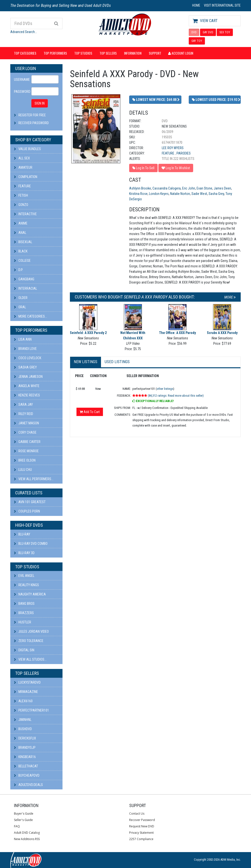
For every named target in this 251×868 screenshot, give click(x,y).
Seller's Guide (23, 820)
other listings (165, 389)
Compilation (26, 177)
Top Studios (83, 53)
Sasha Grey (25, 367)
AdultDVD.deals (28, 785)
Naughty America (30, 594)
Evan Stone (204, 188)
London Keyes (159, 194)
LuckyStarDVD (27, 682)
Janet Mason (26, 423)
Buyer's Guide (24, 814)
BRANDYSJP (25, 748)
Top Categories (25, 53)
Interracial (25, 288)
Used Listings (117, 362)
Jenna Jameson (28, 377)
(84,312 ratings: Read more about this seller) (176, 396)
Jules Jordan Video (31, 631)
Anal (20, 233)
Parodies (184, 153)
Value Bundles (27, 149)
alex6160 (23, 701)
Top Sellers (108, 53)
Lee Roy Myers (173, 148)
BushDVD (23, 729)
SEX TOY (225, 32)
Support (155, 53)
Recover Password (34, 123)
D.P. (19, 270)
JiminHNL (23, 720)
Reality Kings (26, 585)
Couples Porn (27, 511)
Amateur (23, 167)
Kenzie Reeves (27, 395)
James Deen (222, 188)
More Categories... (31, 316)
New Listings (86, 362)
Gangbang (24, 279)
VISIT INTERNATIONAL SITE (222, 5)
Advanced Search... (24, 32)
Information (133, 53)
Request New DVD (142, 826)
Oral (20, 307)
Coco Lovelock (28, 358)
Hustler (23, 622)
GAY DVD (208, 32)
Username (21, 80)
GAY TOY (197, 41)
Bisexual (23, 242)
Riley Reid (24, 414)
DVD (194, 32)
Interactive (25, 214)
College (22, 261)
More (230, 297)
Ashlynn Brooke (140, 188)
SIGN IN (40, 103)
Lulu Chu (23, 470)
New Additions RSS (27, 839)
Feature (22, 186)
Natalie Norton (180, 194)
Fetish (21, 195)
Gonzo (21, 205)
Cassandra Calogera (167, 188)
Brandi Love (25, 349)
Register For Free (32, 115)
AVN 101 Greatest (30, 502)
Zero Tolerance (29, 641)
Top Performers (55, 53)
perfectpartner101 (31, 710)
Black (21, 251)
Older (21, 298)
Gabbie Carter (27, 442)
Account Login (181, 53)
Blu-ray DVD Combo (31, 544)
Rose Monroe (26, 451)
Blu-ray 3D (24, 553)
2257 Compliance (141, 839)
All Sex (22, 158)
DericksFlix (25, 738)
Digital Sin (24, 650)
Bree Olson (25, 460)
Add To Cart (90, 412)
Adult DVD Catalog (27, 833)
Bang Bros (24, 604)
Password (21, 92)
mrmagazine (26, 692)
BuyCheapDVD (27, 775)
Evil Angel (24, 576)
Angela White (27, 386)
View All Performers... (34, 479)
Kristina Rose (138, 194)
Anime (21, 223)
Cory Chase (25, 432)
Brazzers (24, 613)
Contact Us (137, 814)
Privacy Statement (141, 833)
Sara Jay (23, 404)
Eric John (189, 188)
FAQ (17, 826)
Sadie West (199, 194)
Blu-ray (22, 534)
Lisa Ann (23, 339)
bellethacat (26, 766)
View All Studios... (30, 659)
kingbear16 (25, 757)
